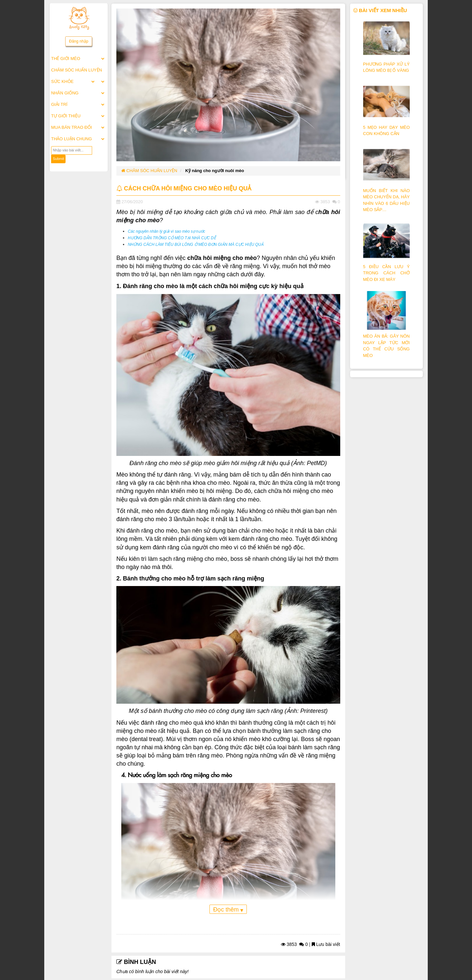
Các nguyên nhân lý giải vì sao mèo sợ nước (167, 231)
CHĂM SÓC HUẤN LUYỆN (77, 70)
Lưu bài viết (326, 944)
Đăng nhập (79, 41)
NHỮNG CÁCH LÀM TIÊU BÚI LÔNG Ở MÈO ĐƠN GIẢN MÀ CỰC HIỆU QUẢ (196, 245)
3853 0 (295, 944)
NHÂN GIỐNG (65, 93)
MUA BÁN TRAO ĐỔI (72, 127)
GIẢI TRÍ (59, 104)
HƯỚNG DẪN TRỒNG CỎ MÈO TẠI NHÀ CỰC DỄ (172, 238)
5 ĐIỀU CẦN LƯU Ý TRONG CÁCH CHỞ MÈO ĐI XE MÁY (387, 273)
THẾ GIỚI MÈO (66, 59)
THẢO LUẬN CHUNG (71, 139)
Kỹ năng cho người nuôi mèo (215, 171)
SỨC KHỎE (62, 81)
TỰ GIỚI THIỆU (66, 116)
